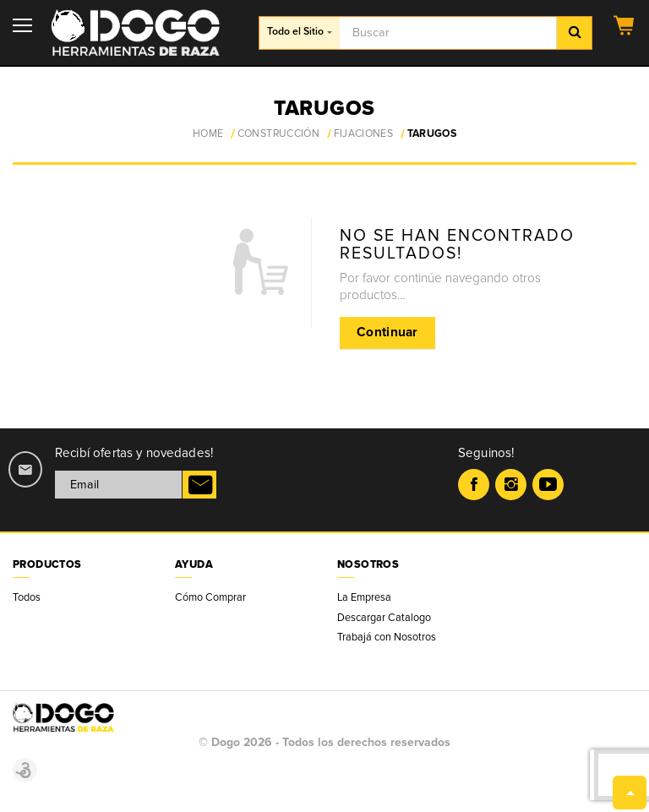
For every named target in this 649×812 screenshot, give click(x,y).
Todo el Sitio (300, 32)
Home (208, 134)
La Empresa (364, 597)
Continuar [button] (387, 332)
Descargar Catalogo (384, 618)
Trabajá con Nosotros (387, 637)
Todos (27, 597)
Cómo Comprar (210, 597)
